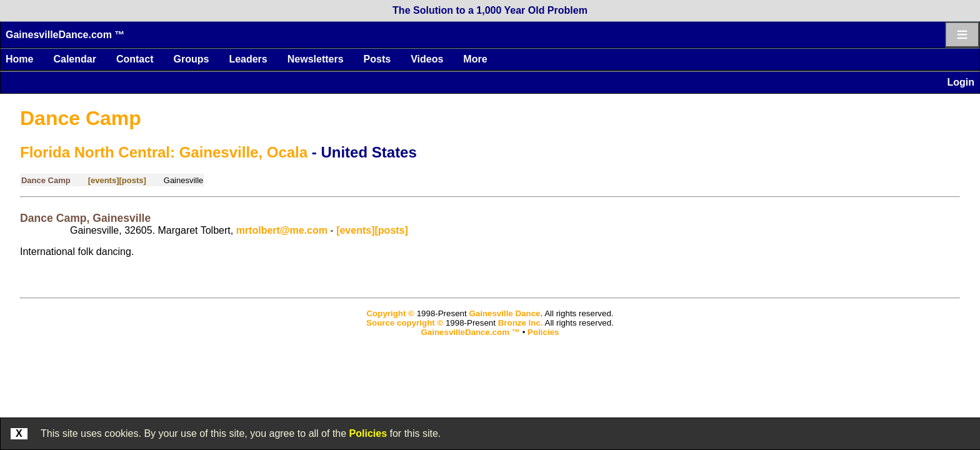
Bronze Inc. (521, 323)
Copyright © (390, 313)
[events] (104, 180)
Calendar (74, 59)
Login (961, 82)
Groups (191, 59)
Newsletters (316, 59)
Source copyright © (405, 323)
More (475, 59)
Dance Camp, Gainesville (85, 218)
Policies (368, 433)
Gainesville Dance (504, 313)
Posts (377, 59)
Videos (427, 59)
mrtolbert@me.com (282, 230)
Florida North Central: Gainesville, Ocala (164, 152)
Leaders (248, 59)
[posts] (132, 180)
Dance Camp (81, 118)
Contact (135, 59)
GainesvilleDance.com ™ (65, 35)
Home (19, 59)
